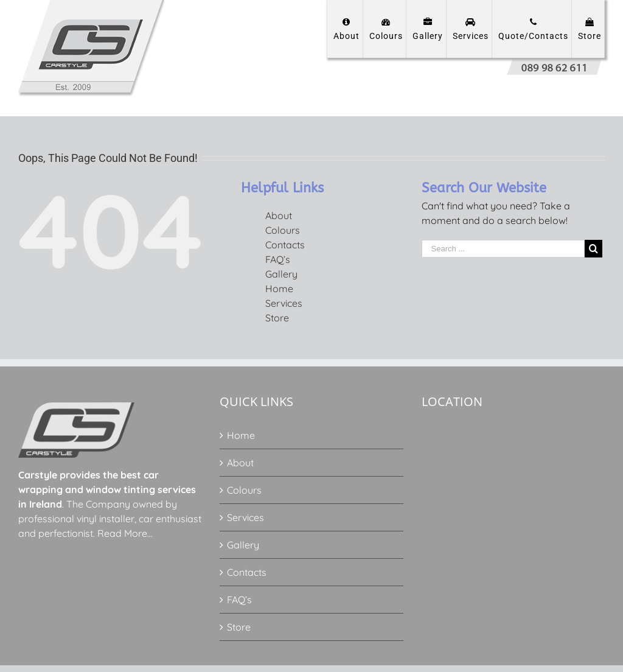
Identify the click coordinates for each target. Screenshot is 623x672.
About (279, 215)
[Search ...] (503, 249)
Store (277, 318)
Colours (283, 230)
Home (279, 289)
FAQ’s (278, 259)
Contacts (285, 245)
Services (284, 303)
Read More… (125, 533)
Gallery (281, 274)
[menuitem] (345, 29)
